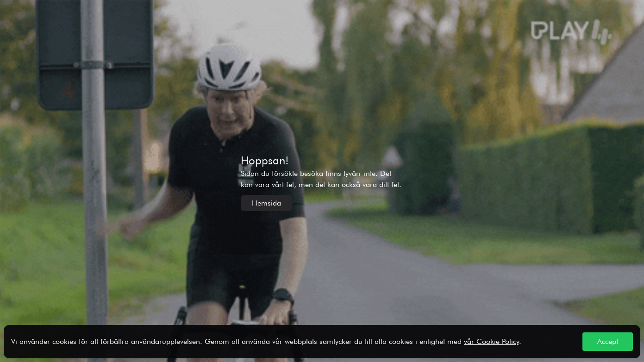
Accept (608, 341)
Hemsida (266, 203)
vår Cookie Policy (491, 341)
